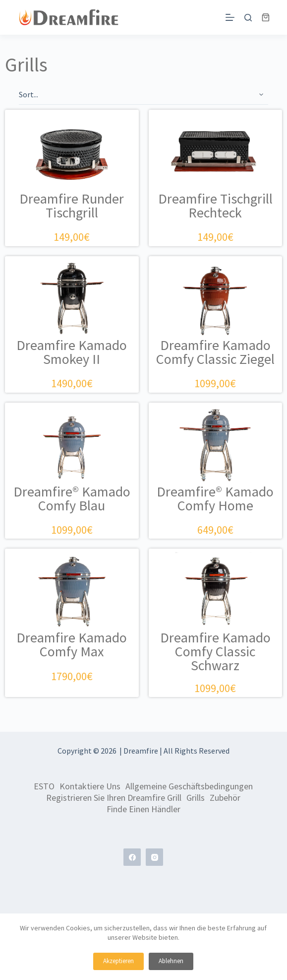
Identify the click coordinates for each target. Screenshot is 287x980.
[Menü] (230, 17)
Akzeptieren (118, 961)
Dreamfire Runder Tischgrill (72, 206)
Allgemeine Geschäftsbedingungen (189, 786)
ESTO (44, 786)
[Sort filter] (143, 95)
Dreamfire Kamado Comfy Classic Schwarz (215, 651)
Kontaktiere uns (90, 786)
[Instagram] (154, 857)
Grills (196, 798)
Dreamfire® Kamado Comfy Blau (72, 498)
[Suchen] (248, 18)
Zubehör (225, 798)
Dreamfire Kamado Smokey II (72, 352)
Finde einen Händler (143, 809)
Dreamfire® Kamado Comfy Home (215, 498)
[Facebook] (132, 857)
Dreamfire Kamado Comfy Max (72, 644)
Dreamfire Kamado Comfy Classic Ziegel (215, 352)
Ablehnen (171, 961)
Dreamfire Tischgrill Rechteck (215, 206)
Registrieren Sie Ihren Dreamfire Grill (114, 798)
